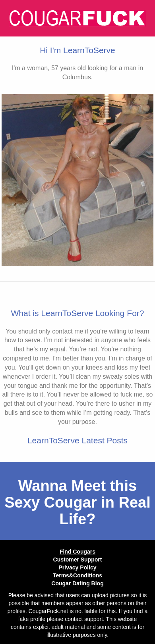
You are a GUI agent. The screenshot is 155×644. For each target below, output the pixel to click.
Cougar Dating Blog (77, 583)
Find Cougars (77, 552)
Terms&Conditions (77, 575)
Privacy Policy (78, 567)
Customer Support (78, 560)
